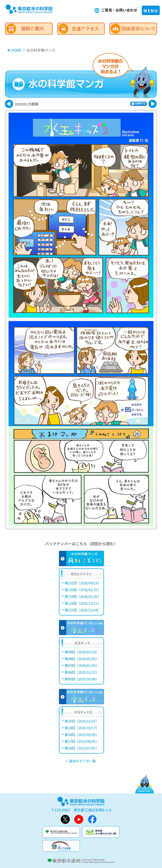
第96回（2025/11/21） (82, 672)
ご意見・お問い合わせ (119, 10)
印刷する (138, 104)
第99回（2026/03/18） (82, 652)
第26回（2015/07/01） (82, 748)
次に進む (9, 104)
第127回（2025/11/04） (83, 610)
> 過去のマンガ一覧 (81, 761)
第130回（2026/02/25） (83, 590)
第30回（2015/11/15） (82, 721)
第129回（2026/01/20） (83, 596)
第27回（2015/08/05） (82, 741)
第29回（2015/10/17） (82, 728)
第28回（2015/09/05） (82, 735)
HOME (16, 50)
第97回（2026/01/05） (82, 665)
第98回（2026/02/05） (82, 659)
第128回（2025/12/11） (83, 603)
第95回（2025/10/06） (82, 679)
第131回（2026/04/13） (83, 583)
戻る (153, 104)
